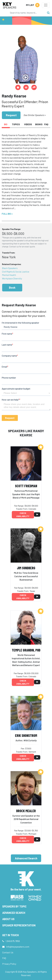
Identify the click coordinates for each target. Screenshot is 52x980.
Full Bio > (7, 214)
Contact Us (8, 952)
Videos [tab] (28, 124)
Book (12, 287)
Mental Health (9, 275)
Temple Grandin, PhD (26, 650)
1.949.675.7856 (13, 941)
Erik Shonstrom (26, 735)
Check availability (23, 515)
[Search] (27, 13)
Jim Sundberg (26, 568)
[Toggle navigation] (46, 5)
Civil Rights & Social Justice (16, 272)
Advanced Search (26, 858)
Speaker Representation (19, 925)
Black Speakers (10, 268)
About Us (8, 919)
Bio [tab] (6, 124)
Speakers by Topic (14, 906)
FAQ (4, 958)
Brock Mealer (26, 811)
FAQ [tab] (46, 124)
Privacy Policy (9, 964)
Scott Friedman (26, 486)
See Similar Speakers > (35, 115)
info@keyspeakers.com (18, 947)
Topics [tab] (16, 124)
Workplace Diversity (12, 278)
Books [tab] (39, 124)
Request (11, 115)
